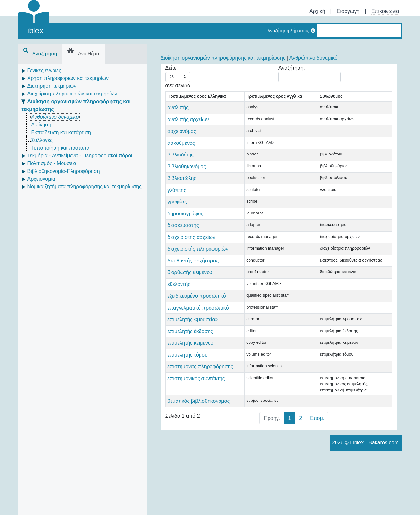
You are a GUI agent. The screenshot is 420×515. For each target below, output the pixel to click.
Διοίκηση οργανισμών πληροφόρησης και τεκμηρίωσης (223, 58)
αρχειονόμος (182, 137)
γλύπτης (177, 196)
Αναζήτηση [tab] (40, 54)
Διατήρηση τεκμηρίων (52, 86)
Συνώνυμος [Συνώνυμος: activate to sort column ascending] (281, 103)
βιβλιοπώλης (182, 184)
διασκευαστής (183, 231)
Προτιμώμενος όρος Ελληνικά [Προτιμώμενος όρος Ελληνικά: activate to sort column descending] (187, 99)
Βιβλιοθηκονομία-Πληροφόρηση (64, 171)
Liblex (33, 30)
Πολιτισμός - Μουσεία (52, 163)
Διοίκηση (41, 125)
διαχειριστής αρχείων (191, 243)
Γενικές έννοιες (44, 70)
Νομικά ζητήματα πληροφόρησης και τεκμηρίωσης (84, 187)
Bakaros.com (383, 500)
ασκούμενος (181, 149)
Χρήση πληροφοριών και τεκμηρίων (68, 78)
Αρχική (317, 11)
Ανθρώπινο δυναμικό (55, 117)
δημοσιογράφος (185, 220)
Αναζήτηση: (310, 74)
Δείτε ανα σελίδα (178, 77)
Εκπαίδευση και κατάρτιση (61, 132)
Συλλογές (42, 140)
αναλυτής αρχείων (188, 126)
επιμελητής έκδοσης (190, 376)
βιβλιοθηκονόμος (187, 173)
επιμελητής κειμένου (190, 388)
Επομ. (317, 475)
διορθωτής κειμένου (190, 294)
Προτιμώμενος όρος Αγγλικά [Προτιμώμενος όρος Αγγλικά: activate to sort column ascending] (241, 99)
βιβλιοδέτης (180, 161)
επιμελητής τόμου (187, 400)
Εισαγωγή (348, 11)
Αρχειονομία (41, 179)
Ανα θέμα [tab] (83, 54)
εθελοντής (179, 306)
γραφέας (177, 208)
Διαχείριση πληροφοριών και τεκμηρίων (72, 94)
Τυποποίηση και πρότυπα (60, 148)
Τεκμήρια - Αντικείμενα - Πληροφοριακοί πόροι (80, 156)
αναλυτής (178, 114)
